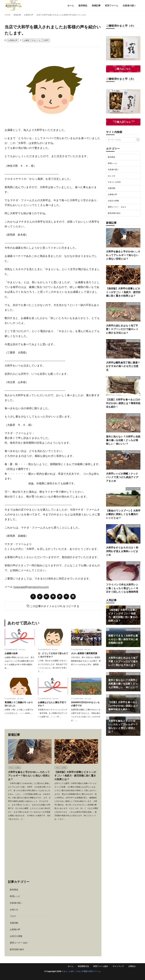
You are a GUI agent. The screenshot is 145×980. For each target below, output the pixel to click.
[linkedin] (73, 597)
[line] (53, 597)
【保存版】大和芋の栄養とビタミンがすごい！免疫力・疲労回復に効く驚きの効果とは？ (75, 776)
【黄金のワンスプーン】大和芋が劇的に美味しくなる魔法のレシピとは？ (123, 514)
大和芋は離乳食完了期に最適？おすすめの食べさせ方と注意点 (123, 366)
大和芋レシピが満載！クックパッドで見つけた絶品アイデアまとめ (122, 477)
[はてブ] (46, 597)
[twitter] (40, 597)
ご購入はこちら (123, 69)
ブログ (13, 916)
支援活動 (14, 923)
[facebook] (33, 597)
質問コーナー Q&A (19, 943)
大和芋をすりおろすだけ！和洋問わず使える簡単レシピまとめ (122, 551)
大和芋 (46, 40)
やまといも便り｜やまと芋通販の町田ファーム (81, 971)
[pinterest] (66, 597)
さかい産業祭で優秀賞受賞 (84, 653)
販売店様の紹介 (17, 949)
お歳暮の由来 (11, 653)
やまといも (36, 40)
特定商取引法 (83, 966)
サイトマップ (118, 966)
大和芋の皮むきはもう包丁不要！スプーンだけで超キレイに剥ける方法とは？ (122, 329)
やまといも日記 (14, 767)
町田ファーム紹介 (101, 966)
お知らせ (14, 910)
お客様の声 (29, 15)
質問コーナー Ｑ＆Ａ (117, 207)
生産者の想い (129, 5)
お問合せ (132, 966)
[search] (138, 140)
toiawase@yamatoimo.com (31, 587)
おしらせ (112, 176)
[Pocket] (60, 597)
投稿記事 (96, 5)
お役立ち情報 (16, 936)
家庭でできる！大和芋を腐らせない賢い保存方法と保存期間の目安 (123, 639)
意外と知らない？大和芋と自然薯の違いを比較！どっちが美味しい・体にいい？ (123, 440)
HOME (8, 15)
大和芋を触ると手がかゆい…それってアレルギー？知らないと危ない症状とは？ (29, 776)
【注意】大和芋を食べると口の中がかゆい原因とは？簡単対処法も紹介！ (123, 403)
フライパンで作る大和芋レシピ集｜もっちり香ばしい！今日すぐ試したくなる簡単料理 (122, 588)
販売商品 (83, 5)
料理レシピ (15, 896)
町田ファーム (112, 5)
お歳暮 (26, 40)
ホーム (71, 5)
